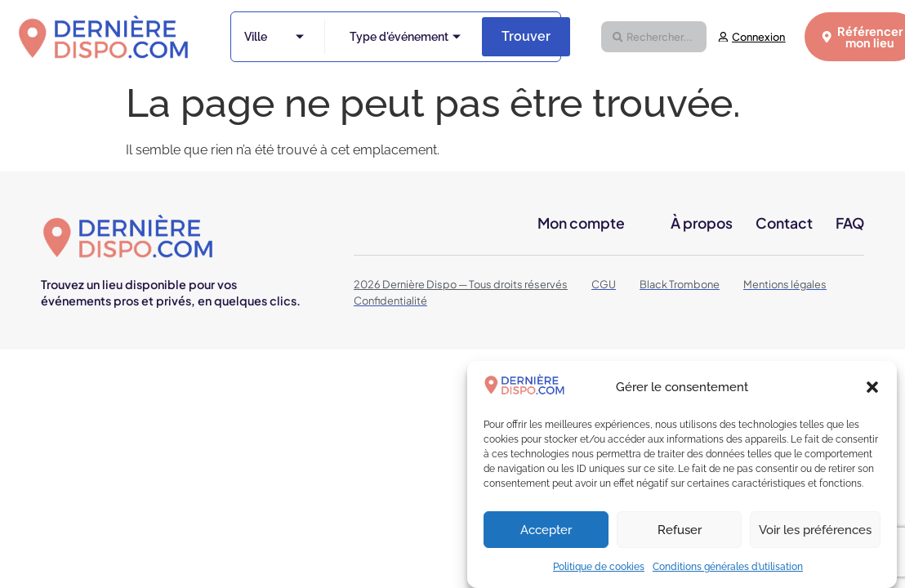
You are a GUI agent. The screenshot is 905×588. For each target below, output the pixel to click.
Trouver (526, 36)
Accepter (546, 530)
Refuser (680, 530)
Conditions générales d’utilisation (728, 567)
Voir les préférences (815, 530)
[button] (872, 387)
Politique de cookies (599, 567)
